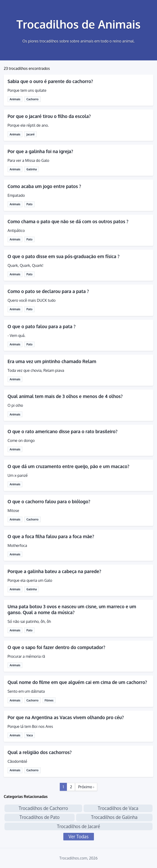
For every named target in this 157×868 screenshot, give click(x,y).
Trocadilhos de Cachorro (43, 808)
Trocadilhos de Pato (40, 817)
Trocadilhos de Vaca (118, 808)
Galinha (32, 169)
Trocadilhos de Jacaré (78, 826)
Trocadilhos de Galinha (114, 817)
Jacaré (30, 134)
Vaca (30, 735)
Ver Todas (78, 837)
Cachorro (32, 99)
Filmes (49, 700)
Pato (29, 204)
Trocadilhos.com (73, 858)
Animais (15, 99)
